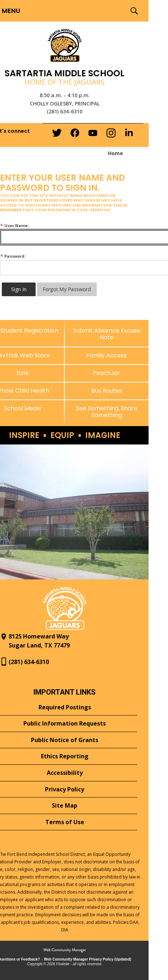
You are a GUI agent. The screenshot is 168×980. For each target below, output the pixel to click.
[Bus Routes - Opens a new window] (107, 391)
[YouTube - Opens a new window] (93, 134)
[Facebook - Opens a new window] (75, 135)
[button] (134, 11)
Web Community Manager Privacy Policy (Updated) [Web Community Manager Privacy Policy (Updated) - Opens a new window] (88, 959)
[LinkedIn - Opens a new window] (129, 134)
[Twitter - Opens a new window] (57, 135)
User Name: (14, 225)
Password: (13, 256)
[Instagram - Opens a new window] (111, 135)
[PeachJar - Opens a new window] (107, 373)
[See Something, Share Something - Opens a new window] (107, 412)
